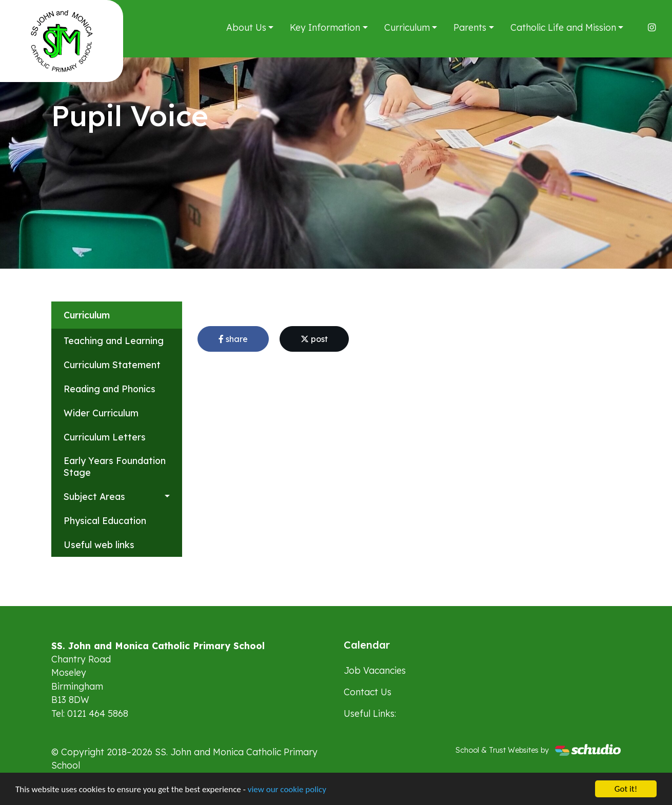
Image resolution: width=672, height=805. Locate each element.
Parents (470, 27)
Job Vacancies (375, 670)
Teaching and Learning (114, 340)
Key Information (325, 27)
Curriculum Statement (112, 365)
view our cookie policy (287, 789)
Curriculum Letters (105, 437)
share (233, 339)
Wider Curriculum (101, 413)
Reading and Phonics (110, 389)
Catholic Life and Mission (563, 27)
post (314, 339)
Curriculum (407, 27)
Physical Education (105, 520)
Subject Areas (94, 496)
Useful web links (99, 545)
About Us (246, 27)
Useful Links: (370, 713)
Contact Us (368, 692)
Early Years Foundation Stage (115, 466)
